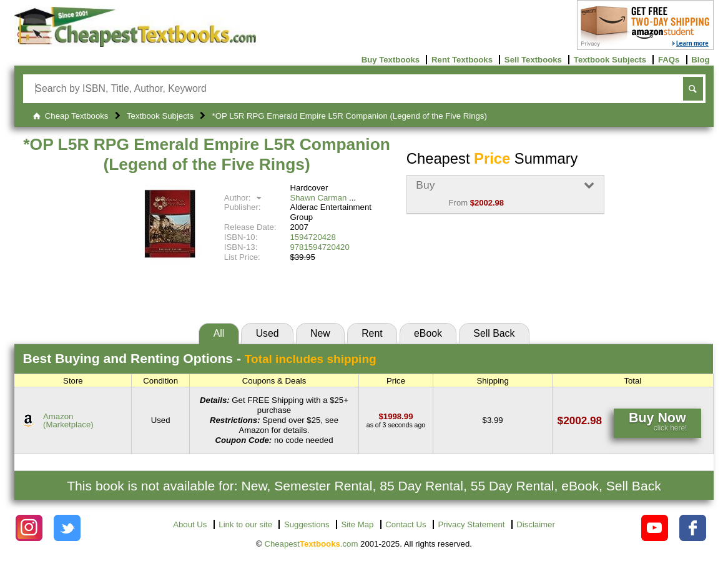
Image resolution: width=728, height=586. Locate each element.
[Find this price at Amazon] (396, 416)
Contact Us (406, 524)
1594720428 (312, 237)
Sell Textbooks (533, 60)
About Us (190, 524)
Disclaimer (536, 524)
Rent (372, 333)
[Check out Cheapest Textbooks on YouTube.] (655, 528)
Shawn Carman (318, 198)
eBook (428, 333)
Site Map (357, 524)
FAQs (669, 60)
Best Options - (200, 358)
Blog (700, 60)
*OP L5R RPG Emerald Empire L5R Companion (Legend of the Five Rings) (207, 154)
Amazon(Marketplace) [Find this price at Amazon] (68, 420)
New (320, 333)
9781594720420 (319, 247)
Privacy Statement (471, 524)
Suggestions (307, 524)
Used (268, 333)
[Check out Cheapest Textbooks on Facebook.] (693, 528)
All (219, 333)
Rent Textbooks (462, 60)
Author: (244, 198)
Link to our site (245, 524)
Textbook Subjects (610, 60)
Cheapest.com (311, 544)
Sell (494, 333)
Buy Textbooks (391, 60)
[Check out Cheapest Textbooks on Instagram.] (29, 528)
